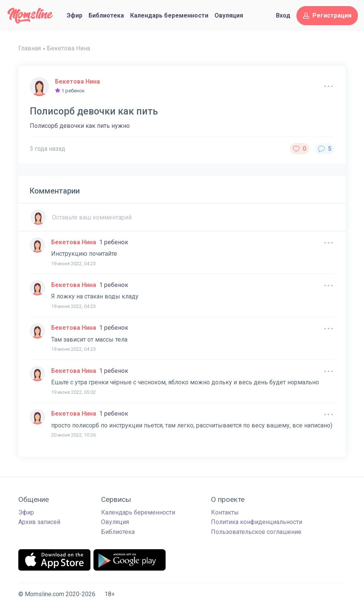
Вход (283, 15)
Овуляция (229, 15)
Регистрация (327, 15)
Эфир (75, 15)
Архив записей (39, 522)
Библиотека (106, 15)
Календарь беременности (169, 15)
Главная (30, 48)
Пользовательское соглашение (256, 532)
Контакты (225, 512)
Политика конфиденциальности (257, 522)
